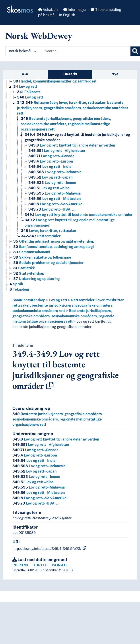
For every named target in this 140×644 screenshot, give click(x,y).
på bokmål (47, 15)
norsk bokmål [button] (23, 51)
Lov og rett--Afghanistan (41, 445)
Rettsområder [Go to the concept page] (41, 236)
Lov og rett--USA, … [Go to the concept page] (52, 209)
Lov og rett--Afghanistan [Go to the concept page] (57, 151)
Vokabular (49, 10)
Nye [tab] (115, 74)
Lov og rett (58, 300)
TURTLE (40, 565)
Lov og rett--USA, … (36, 503)
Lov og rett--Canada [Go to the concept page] (51, 156)
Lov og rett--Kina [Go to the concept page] (49, 188)
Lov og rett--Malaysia (39, 487)
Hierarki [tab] (70, 74)
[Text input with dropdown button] (86, 51)
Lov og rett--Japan (34, 471)
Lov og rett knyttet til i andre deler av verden (56, 439)
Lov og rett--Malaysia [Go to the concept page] (54, 193)
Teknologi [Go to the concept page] (19, 289)
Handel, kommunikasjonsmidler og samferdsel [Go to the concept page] (55, 81)
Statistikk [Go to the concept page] (24, 268)
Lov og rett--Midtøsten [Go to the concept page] (54, 199)
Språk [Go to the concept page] (16, 284)
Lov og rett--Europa (35, 455)
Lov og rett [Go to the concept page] (25, 87)
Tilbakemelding (106, 10)
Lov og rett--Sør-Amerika (39, 498)
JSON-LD (59, 565)
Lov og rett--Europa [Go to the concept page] (51, 161)
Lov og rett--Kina (33, 482)
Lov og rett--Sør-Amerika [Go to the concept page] (55, 204)
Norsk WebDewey (39, 36)
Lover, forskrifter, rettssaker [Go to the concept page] (49, 231)
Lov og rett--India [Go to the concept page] (50, 167)
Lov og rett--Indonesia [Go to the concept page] (55, 172)
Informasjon (75, 10)
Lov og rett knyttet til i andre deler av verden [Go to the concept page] (72, 145)
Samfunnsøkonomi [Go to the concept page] (32, 252)
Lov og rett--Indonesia (39, 466)
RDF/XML (21, 565)
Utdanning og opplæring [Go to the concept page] (37, 279)
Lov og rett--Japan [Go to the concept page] (50, 177)
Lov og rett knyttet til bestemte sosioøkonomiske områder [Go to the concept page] (79, 215)
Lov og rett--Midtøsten (39, 493)
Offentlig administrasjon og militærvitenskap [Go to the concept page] (54, 241)
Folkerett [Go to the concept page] (29, 92)
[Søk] (135, 51)
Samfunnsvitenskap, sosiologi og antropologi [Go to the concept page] (53, 247)
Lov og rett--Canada (35, 450)
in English (67, 15)
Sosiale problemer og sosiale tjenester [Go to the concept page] (49, 263)
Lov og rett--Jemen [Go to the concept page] (52, 183)
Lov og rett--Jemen (36, 477)
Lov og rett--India (34, 461)
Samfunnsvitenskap (29, 300)
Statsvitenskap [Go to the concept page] (29, 273)
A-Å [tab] (25, 74)
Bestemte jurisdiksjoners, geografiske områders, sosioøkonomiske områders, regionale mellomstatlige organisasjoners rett (63, 316)
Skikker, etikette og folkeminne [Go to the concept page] (42, 257)
